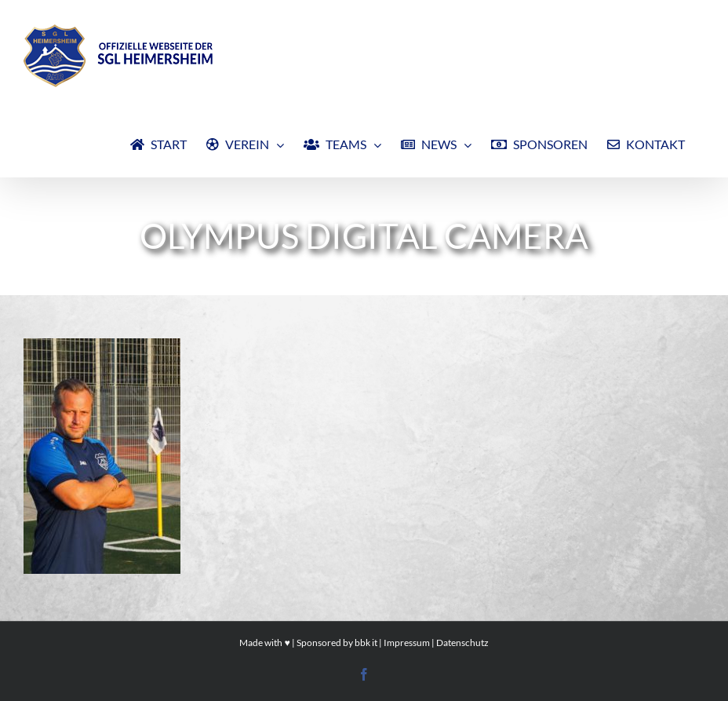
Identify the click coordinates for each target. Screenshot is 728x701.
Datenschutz (462, 643)
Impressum (407, 643)
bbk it (366, 643)
